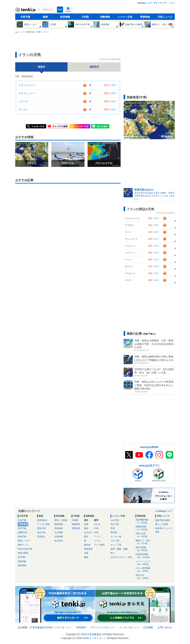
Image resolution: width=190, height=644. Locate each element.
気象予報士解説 (163, 520)
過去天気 (41, 532)
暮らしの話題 (162, 524)
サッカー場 (116, 537)
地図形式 (94, 67)
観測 (45, 17)
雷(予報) (22, 557)
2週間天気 (23, 532)
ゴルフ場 (115, 541)
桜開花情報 (144, 528)
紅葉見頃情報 (144, 556)
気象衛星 (76, 524)
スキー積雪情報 (144, 570)
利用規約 (81, 627)
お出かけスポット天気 (121, 557)
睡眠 (86, 557)
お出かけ (88, 532)
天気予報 (25, 17)
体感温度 (88, 549)
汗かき (97, 524)
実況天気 (41, 528)
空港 (113, 528)
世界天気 (23, 524)
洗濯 (86, 524)
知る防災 (59, 541)
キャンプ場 (116, 545)
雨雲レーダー (24, 541)
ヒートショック (144, 563)
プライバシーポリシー (103, 627)
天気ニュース (165, 17)
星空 (86, 537)
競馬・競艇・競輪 (119, 549)
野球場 (114, 532)
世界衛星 (76, 528)
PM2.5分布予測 (25, 549)
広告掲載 (148, 627)
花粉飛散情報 (144, 521)
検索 (60, 10)
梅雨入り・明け (144, 542)
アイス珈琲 (99, 545)
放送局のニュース (164, 528)
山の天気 (115, 520)
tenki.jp (26, 10)
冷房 (96, 532)
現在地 (68, 11)
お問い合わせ (165, 627)
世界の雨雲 (23, 553)
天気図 (85, 17)
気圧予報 (22, 528)
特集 (157, 532)
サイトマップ (160, 3)
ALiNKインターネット (57, 627)
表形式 (41, 67)
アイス (97, 537)
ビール (97, 541)
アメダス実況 (44, 524)
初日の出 (144, 577)
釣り (113, 553)
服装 (86, 528)
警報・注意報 (61, 520)
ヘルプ (172, 3)
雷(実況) (41, 537)
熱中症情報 (144, 549)
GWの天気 (144, 535)
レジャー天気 (125, 17)
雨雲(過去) (42, 520)
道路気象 (22, 561)
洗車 (86, 553)
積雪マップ (23, 545)
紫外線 (87, 545)
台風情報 (59, 537)
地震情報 (59, 524)
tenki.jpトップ (144, 3)
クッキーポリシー (129, 627)
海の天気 (115, 524)
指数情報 (105, 17)
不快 (96, 528)
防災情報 (65, 17)
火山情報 (59, 532)
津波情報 (59, 528)
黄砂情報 (22, 565)
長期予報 (22, 537)
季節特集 (145, 17)
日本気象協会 (37, 627)
